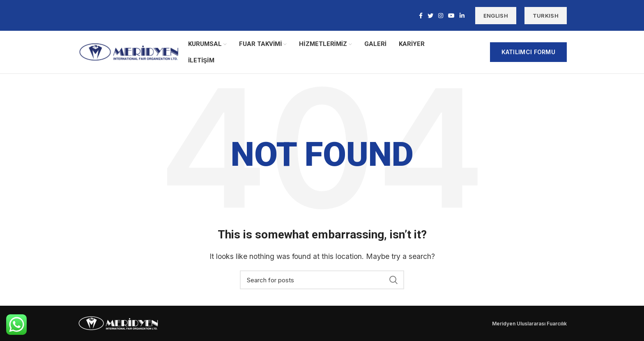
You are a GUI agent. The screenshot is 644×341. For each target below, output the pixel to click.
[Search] (322, 280)
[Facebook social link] (421, 16)
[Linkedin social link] (462, 16)
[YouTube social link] (451, 16)
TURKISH (546, 16)
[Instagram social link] (441, 16)
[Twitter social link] (430, 16)
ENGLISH (496, 16)
